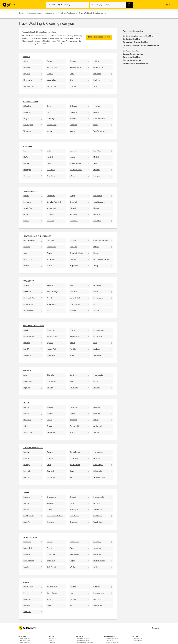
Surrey (96, 125)
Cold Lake (97, 61)
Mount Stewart (75, 465)
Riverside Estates (99, 561)
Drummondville (99, 497)
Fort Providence (52, 337)
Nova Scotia (29, 281)
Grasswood (97, 548)
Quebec (26, 493)
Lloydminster (28, 80)
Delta (49, 112)
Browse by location (83, 640)
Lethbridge (97, 74)
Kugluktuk (27, 388)
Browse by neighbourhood (86, 643)
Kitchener (50, 414)
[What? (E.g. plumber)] (68, 5)
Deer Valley (97, 542)
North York (74, 420)
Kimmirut (96, 381)
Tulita (72, 355)
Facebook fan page (112, 643)
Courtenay (27, 112)
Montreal (26, 510)
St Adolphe (27, 170)
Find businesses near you (99, 37)
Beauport (27, 497)
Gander (26, 253)
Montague (27, 465)
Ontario (27, 403)
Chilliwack (73, 106)
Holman (73, 343)
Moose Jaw (97, 554)
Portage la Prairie (76, 164)
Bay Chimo (74, 375)
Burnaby (50, 106)
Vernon (49, 131)
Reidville (26, 266)
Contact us (156, 628)
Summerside (51, 477)
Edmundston (98, 196)
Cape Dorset (28, 381)
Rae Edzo (73, 349)
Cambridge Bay (99, 375)
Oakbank (50, 164)
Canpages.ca (138, 640)
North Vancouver (99, 119)
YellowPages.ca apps (112, 638)
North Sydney (52, 304)
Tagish (49, 606)
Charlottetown (98, 452)
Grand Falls (74, 202)
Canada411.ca (138, 638)
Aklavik (26, 330)
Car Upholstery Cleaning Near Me (135, 42)
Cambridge (74, 407)
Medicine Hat (51, 80)
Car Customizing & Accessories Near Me (137, 36)
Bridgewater (97, 286)
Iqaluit (72, 381)
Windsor (96, 433)
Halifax (96, 292)
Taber (95, 86)
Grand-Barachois (99, 202)
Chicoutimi (74, 497)
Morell (49, 465)
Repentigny (74, 510)
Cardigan (50, 452)
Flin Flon (26, 157)
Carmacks (97, 587)
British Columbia (30, 102)
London (73, 414)
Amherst (26, 286)
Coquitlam (97, 106)
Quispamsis (51, 215)
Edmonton (27, 68)
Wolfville (73, 311)
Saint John (50, 221)
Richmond (73, 125)
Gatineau (26, 503)
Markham (97, 414)
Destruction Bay (52, 593)
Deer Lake (73, 247)
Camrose (73, 61)
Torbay (96, 266)
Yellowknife (97, 355)
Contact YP (53, 638)
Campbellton (51, 196)
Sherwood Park (29, 86)
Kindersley (27, 554)
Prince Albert (51, 561)
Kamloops (73, 112)
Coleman (27, 459)
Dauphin (73, 151)
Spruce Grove (52, 86)
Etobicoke (97, 407)
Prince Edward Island (33, 448)
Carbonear (50, 241)
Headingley (51, 157)
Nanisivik (50, 388)
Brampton (27, 407)
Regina (72, 561)
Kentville (50, 298)
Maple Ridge (51, 119)
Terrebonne (74, 522)
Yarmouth (97, 311)
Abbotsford (27, 106)
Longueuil (97, 503)
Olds (72, 80)
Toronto (73, 433)
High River (27, 74)
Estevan (50, 548)
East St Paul (97, 151)
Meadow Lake (75, 554)
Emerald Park (28, 548)
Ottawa (49, 426)
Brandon (26, 151)
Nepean (50, 420)
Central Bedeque (76, 452)
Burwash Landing (53, 587)
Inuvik (95, 343)
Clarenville (73, 241)
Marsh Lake (27, 599)
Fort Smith (27, 343)
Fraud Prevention (25, 643)
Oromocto (27, 215)
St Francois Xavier (76, 170)
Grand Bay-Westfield (54, 202)
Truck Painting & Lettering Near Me (135, 64)
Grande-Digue (28, 208)
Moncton (96, 208)
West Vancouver (99, 131)
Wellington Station (99, 477)
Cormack (27, 247)
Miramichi (73, 208)
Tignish (72, 477)
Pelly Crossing (98, 599)
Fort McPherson (29, 337)
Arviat (25, 375)
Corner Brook (51, 247)
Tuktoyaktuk (51, 355)
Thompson (27, 176)
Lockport (73, 157)
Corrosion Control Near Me (132, 54)
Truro (49, 311)
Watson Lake (98, 606)
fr (174, 5)
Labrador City (28, 259)
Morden (26, 164)
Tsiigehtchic (28, 355)
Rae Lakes (97, 349)
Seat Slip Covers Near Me (132, 60)
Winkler (73, 176)
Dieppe (72, 196)
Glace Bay (73, 292)
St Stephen (74, 221)
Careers (52, 640)
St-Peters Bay (98, 471)
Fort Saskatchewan (76, 68)
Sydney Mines (28, 311)
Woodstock (97, 221)
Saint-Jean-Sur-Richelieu (55, 516)
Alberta (27, 57)
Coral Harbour (51, 381)
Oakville (96, 420)
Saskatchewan (30, 538)
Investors (52, 643)
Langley (26, 119)
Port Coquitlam (28, 125)
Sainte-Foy (27, 522)
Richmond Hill (75, 426)
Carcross (73, 587)
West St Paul (51, 176)
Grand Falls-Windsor (77, 253)
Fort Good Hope (99, 330)
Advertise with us (25, 638)
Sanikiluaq (97, 388)
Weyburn (73, 567)
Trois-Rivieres (98, 522)
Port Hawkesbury (76, 304)
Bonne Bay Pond (29, 241)
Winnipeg (97, 176)
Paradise (73, 259)
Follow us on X (110, 640)
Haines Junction (99, 593)
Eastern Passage (52, 292)
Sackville (26, 221)
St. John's (50, 266)
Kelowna (96, 112)
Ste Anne (97, 170)
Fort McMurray (52, 68)
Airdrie (26, 61)
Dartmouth (27, 292)
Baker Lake (50, 375)
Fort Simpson (98, 337)
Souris (72, 471)
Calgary (49, 61)
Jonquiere (50, 503)
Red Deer (97, 80)
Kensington (97, 459)
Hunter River (74, 459)
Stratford (26, 477)
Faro (72, 593)
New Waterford (29, 304)
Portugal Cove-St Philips (101, 259)
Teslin (72, 606)
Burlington (50, 407)
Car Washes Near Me (130, 51)
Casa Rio (50, 542)
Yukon (26, 582)
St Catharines (28, 433)
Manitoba (27, 147)
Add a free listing (25, 640)
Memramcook (52, 208)
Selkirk (96, 164)
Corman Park (74, 542)
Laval (72, 503)
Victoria (73, 131)
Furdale (72, 548)
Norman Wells (52, 349)
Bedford (73, 286)
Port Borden (27, 471)
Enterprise (73, 330)
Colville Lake (51, 330)
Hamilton (26, 414)
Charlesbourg (51, 497)
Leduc (72, 74)
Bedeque (27, 452)
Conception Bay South (101, 241)
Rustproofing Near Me (131, 57)
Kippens (96, 253)
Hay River (50, 343)
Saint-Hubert (98, 510)
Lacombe (50, 74)
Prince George (52, 125)
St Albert (73, 86)
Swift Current (51, 567)
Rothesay (97, 215)
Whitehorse (27, 612)
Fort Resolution (75, 337)
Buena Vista (27, 542)
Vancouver (27, 131)
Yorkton (96, 567)
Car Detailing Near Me (131, 39)
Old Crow (73, 599)
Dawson (26, 593)
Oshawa (26, 426)
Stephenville (74, 266)
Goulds (49, 253)
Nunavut (27, 371)
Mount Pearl (51, 259)
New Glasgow (98, 298)
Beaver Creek (28, 587)
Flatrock (96, 247)
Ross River (27, 606)
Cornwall (50, 459)
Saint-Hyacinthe (29, 516)
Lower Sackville (75, 298)
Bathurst (26, 196)
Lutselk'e (27, 349)
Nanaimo (73, 119)
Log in (168, 5)
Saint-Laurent (98, 516)
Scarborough (98, 426)
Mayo (49, 599)
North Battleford (29, 561)
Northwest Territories (34, 326)
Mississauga (27, 420)
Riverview (73, 215)
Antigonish (50, 286)
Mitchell (96, 157)
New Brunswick (30, 191)
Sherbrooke (51, 522)
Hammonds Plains (29, 298)
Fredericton (27, 202)
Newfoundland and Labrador (37, 236)
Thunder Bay (51, 433)
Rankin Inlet (74, 388)
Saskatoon (27, 567)
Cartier (49, 151)
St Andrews (51, 170)
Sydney (96, 304)
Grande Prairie (98, 68)
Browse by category (84, 638)
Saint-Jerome (75, 516)
